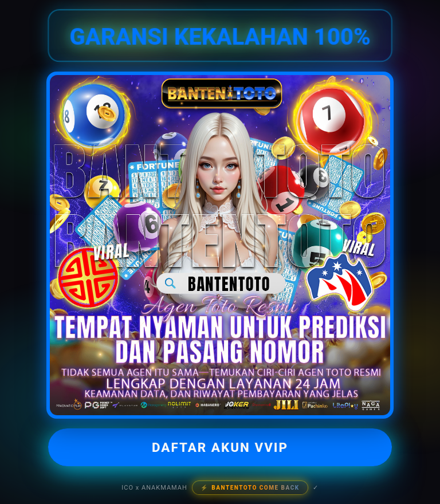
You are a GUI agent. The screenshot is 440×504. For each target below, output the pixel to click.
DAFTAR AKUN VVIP (220, 447)
